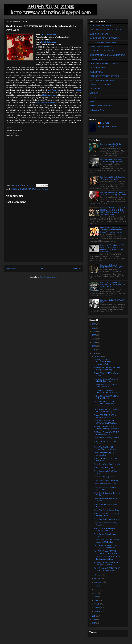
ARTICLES (94, 93)
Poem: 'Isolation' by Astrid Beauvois (107, 519)
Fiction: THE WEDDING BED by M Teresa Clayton (106, 397)
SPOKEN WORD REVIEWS (100, 85)
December (98, 357)
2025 (94, 328)
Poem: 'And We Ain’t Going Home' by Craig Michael (107, 515)
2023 (94, 335)
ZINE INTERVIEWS (97, 68)
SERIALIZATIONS (97, 110)
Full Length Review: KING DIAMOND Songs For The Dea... (107, 428)
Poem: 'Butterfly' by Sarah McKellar (107, 464)
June (96, 593)
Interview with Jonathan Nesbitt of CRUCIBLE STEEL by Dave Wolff (113, 193)
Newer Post (11, 268)
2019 (94, 350)
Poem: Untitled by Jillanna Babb (106, 484)
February (98, 608)
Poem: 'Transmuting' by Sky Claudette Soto (104, 454)
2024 (94, 332)
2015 (94, 623)
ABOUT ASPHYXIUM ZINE (100, 25)
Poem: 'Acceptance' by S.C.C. (105, 468)
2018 (94, 353)
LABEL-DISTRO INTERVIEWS (102, 51)
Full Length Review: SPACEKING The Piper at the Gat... (107, 433)
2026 (94, 324)
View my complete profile (107, 127)
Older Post (77, 268)
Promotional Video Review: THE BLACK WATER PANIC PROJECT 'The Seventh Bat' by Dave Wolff (112, 248)
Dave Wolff (105, 123)
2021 (94, 342)
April (96, 600)
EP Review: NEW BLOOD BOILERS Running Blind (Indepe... (104, 404)
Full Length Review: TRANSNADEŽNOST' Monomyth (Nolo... (103, 362)
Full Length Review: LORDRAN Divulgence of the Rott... (106, 564)
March (97, 604)
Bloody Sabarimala (49, 42)
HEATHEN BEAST (48, 34)
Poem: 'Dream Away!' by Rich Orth (107, 438)
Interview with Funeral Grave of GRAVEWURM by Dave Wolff (112, 161)
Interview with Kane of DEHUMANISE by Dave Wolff (112, 266)
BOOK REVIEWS (96, 72)
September (98, 582)
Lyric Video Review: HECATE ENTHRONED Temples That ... (106, 552)
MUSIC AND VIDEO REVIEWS (24, 189)
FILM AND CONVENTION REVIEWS (104, 76)
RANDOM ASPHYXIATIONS (101, 106)
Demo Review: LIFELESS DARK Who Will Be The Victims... (106, 547)
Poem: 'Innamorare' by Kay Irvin (106, 480)
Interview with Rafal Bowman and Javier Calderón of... (106, 386)
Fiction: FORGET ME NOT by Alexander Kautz (105, 416)
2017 (94, 616)
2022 (94, 339)
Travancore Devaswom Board (47, 103)
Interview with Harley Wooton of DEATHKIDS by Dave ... (106, 380)
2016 (94, 620)
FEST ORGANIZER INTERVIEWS (103, 42)
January (97, 611)
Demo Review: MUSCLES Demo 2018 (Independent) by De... (106, 411)
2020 (94, 346)
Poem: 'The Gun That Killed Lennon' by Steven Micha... (105, 448)
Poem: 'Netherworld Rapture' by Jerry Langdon (106, 488)
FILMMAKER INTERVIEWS (101, 47)
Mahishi (78, 90)
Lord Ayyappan (53, 90)
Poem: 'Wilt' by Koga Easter (104, 477)
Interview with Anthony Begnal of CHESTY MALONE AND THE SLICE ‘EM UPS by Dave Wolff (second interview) (113, 211)
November (98, 575)
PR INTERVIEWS (96, 59)
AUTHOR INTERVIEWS (99, 34)
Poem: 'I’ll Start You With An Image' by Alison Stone (105, 530)
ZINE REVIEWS (96, 89)
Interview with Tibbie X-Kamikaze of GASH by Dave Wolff (113, 178)
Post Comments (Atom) (48, 277)
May (96, 597)
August (97, 586)
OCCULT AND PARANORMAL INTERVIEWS (107, 55)
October (98, 579)
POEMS (92, 102)
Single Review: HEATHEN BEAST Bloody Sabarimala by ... (107, 369)
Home (44, 268)
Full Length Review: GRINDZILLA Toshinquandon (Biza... (107, 558)
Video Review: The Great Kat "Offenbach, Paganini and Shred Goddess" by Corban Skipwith (112, 230)
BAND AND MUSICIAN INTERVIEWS (104, 38)
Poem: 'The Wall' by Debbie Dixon (107, 510)
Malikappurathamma (50, 95)
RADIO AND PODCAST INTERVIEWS (104, 64)
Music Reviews (42, 189)
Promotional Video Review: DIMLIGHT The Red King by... (106, 391)
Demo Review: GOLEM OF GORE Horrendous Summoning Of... (107, 569)
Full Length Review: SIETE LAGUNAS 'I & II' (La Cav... (106, 422)
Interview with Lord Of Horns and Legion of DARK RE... (106, 541)
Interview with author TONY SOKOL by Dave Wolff (111, 145)
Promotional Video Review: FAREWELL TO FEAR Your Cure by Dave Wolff (113, 285)
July (96, 590)
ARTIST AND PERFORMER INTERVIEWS (106, 30)
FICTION (93, 97)
